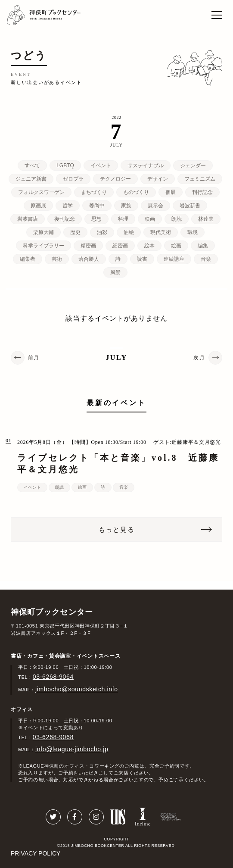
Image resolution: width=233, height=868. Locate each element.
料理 (123, 219)
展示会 (155, 206)
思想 (96, 219)
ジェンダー (193, 165)
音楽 (206, 259)
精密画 (88, 246)
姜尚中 (97, 206)
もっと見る (117, 529)
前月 (34, 358)
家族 (126, 206)
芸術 (57, 259)
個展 (171, 192)
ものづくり (136, 192)
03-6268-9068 (53, 737)
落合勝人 (89, 259)
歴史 (75, 232)
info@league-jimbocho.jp (72, 749)
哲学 (68, 206)
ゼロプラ (73, 179)
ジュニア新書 (31, 179)
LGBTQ (65, 165)
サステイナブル (146, 165)
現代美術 (161, 232)
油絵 (129, 232)
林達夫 (206, 219)
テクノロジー (115, 179)
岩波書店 (28, 219)
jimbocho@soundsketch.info (77, 689)
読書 (142, 259)
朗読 (177, 219)
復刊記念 (65, 219)
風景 (115, 272)
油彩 (102, 232)
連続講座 (174, 259)
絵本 (149, 246)
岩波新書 (190, 206)
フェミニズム (200, 179)
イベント (101, 165)
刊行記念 (202, 192)
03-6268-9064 (53, 677)
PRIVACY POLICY (36, 853)
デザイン (158, 179)
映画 (150, 219)
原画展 (38, 206)
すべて (32, 165)
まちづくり (94, 192)
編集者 (28, 259)
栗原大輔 (43, 232)
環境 (193, 232)
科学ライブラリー (43, 246)
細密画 (120, 246)
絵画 (176, 246)
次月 (199, 358)
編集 (203, 246)
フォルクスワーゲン (41, 192)
